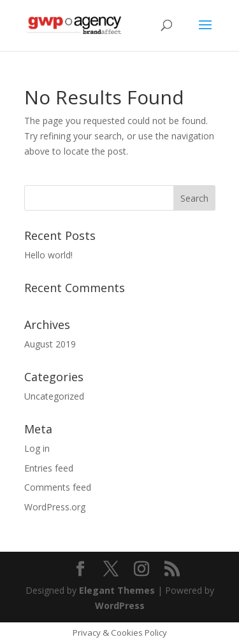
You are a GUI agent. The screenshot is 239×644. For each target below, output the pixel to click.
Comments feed (58, 487)
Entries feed (49, 468)
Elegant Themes (117, 590)
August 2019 (50, 344)
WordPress (120, 605)
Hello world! (48, 255)
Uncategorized (54, 396)
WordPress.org (55, 507)
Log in (37, 448)
